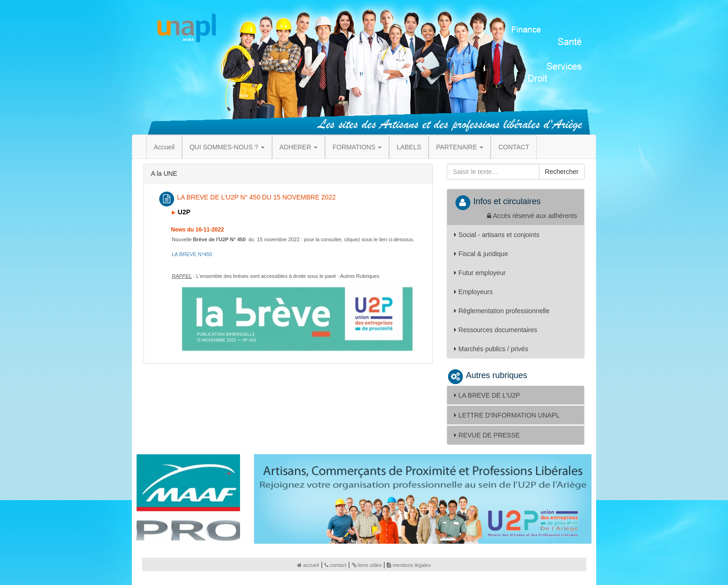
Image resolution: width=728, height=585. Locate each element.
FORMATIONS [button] (357, 147)
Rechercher (562, 172)
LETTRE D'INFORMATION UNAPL (507, 415)
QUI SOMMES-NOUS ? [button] (227, 147)
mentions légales (409, 565)
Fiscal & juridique (481, 254)
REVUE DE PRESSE (487, 435)
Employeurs (473, 292)
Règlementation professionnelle (502, 311)
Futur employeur (480, 273)
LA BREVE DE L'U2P (487, 395)
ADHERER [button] (299, 147)
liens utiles (367, 565)
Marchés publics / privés (491, 349)
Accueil (164, 147)
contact (335, 565)
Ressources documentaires (496, 330)
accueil (308, 565)
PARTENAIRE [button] (460, 147)
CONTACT (514, 147)
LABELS (409, 147)
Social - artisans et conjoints (497, 235)
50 (192, 254)
